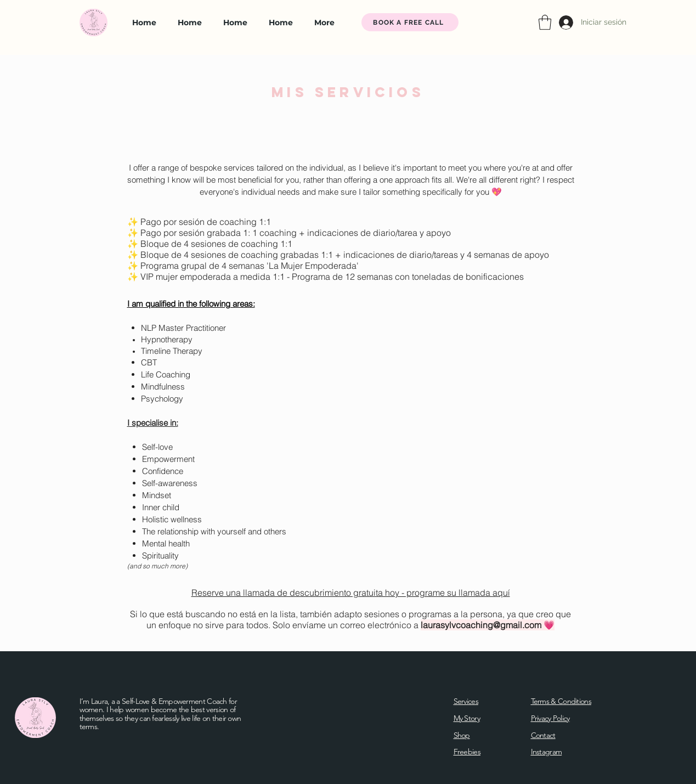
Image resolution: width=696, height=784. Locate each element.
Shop (462, 735)
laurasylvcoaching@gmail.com (481, 625)
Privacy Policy (550, 718)
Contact (543, 735)
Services (466, 701)
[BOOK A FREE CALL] (410, 22)
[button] (545, 22)
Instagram (547, 752)
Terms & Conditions (561, 701)
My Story (467, 718)
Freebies (467, 752)
